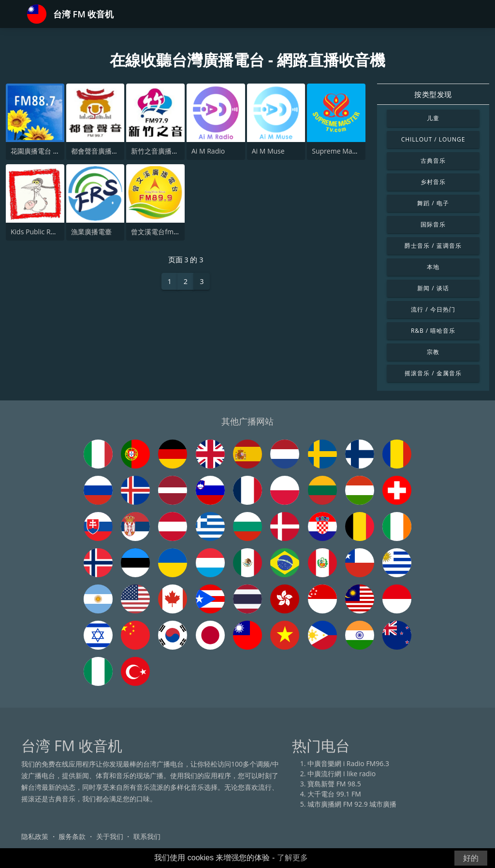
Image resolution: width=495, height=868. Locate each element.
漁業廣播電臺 (91, 232)
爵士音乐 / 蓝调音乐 (433, 246)
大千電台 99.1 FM (334, 794)
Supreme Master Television (355, 151)
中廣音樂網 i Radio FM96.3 (348, 763)
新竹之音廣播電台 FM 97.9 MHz (179, 151)
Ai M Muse (268, 151)
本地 (433, 267)
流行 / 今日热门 (433, 309)
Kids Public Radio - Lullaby (51, 232)
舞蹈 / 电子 (433, 203)
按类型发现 (433, 94)
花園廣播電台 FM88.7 (43, 151)
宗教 (433, 352)
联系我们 (147, 836)
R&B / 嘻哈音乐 (433, 331)
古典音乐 (433, 161)
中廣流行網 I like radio (342, 774)
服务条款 (72, 836)
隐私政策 (35, 836)
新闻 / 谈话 (433, 288)
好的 (471, 858)
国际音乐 (433, 224)
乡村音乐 (433, 182)
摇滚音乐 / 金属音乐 (433, 373)
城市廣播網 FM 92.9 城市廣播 (352, 804)
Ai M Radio (208, 151)
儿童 (433, 118)
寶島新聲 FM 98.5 (334, 784)
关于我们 (110, 836)
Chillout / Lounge (433, 139)
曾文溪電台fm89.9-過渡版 (170, 232)
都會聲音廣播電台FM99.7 (110, 151)
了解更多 (292, 858)
